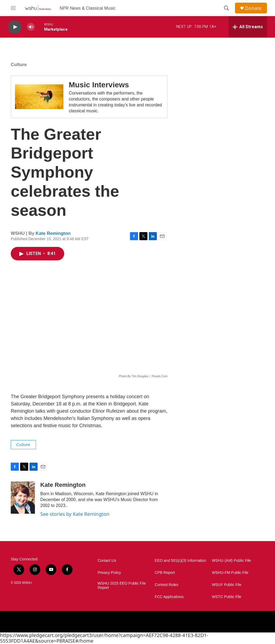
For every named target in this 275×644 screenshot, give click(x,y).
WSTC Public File (227, 597)
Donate (253, 8)
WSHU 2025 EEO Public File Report (122, 586)
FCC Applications (169, 597)
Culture (19, 65)
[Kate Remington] (23, 498)
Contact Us (107, 561)
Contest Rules (167, 585)
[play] (15, 27)
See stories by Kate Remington (75, 514)
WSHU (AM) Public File (231, 561)
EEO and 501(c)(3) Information (180, 561)
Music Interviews (99, 85)
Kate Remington (53, 233)
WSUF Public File (227, 585)
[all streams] (248, 27)
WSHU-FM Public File (230, 573)
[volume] (31, 27)
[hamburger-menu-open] (13, 8)
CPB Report (165, 573)
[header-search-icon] (226, 8)
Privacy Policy (109, 573)
